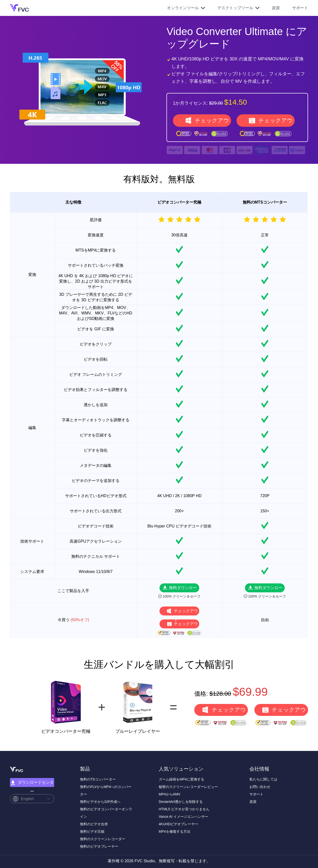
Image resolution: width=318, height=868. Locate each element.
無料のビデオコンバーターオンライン (106, 813)
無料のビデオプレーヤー (99, 846)
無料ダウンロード (183, 589)
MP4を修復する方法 (175, 831)
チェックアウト (212, 122)
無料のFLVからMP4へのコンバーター (106, 790)
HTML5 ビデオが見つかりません (184, 809)
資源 (276, 8)
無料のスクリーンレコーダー (103, 839)
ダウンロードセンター (32, 784)
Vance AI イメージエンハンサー (183, 817)
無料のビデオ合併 (94, 824)
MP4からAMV (170, 794)
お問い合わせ (260, 787)
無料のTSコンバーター (98, 779)
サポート (300, 8)
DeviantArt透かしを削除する (181, 802)
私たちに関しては (263, 779)
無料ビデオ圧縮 (92, 831)
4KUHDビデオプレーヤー (179, 824)
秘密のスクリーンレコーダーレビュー (188, 787)
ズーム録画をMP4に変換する (181, 779)
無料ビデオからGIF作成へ (100, 802)
